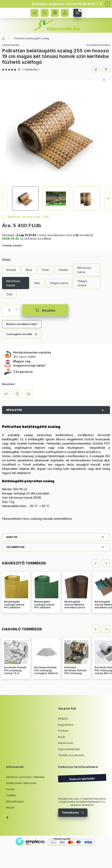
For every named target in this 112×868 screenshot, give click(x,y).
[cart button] (77, 13)
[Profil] (65, 13)
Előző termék (11, 45)
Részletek (8, 384)
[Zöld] (9, 294)
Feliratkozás (71, 812)
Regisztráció (66, 725)
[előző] (96, 563)
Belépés (63, 718)
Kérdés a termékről (17, 394)
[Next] (107, 199)
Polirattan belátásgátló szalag (32, 38)
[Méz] (37, 283)
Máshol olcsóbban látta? (22, 324)
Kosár (62, 737)
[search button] (45, 13)
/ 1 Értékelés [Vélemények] (30, 70)
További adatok (12, 246)
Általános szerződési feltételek (25, 777)
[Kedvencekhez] (104, 80)
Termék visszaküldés (71, 755)
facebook (7, 818)
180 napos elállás (25, 357)
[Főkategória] (3, 38)
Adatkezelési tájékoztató (21, 783)
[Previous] (5, 199)
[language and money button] (55, 13)
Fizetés (10, 789)
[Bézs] (29, 270)
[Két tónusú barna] (87, 270)
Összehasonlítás (6, 394)
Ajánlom (29, 394)
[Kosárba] (45, 310)
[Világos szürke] (87, 283)
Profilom (63, 731)
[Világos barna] (59, 283)
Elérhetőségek (15, 801)
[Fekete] (63, 270)
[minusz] (16, 311)
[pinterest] (106, 70)
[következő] (106, 563)
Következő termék (98, 45)
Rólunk (10, 807)
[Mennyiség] (9, 310)
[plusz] (16, 309)
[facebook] (96, 70)
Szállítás (11, 795)
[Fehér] (45, 270)
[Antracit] (11, 270)
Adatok (12, 537)
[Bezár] (108, 4)
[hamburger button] (35, 13)
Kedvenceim (66, 743)
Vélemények (15, 547)
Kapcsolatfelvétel (69, 749)
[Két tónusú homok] (16, 283)
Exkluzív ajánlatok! (82, 779)
